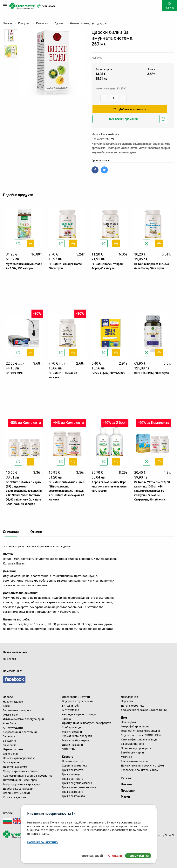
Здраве (8, 697)
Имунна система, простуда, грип (23, 719)
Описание (11, 532)
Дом (124, 718)
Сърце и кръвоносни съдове (21, 771)
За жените (9, 741)
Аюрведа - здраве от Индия (79, 714)
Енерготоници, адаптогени (20, 732)
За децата (9, 736)
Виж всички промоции (123, 119)
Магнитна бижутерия (75, 740)
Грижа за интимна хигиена (79, 787)
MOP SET (126, 757)
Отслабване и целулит (76, 697)
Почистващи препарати (136, 748)
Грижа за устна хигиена (77, 783)
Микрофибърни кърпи (135, 726)
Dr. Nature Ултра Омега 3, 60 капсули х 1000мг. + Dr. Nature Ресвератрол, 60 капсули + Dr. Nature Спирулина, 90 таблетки (152, 491)
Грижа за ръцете (72, 792)
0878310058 (49, 7)
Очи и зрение (11, 762)
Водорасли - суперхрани (77, 701)
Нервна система (13, 749)
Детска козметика (133, 706)
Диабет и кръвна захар (18, 789)
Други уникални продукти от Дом (142, 766)
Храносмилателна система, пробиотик (27, 776)
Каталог (126, 778)
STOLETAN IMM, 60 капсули (152, 373)
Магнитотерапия (73, 732)
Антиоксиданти (13, 728)
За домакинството (133, 744)
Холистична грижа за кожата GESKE (144, 710)
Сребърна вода (72, 727)
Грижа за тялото (73, 779)
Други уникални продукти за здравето (87, 723)
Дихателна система (15, 767)
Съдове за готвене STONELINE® (141, 735)
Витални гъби (71, 706)
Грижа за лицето (73, 774)
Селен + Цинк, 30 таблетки (108, 373)
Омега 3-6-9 (10, 715)
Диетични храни (72, 745)
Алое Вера (9, 723)
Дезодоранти (129, 697)
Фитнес (67, 719)
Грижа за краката (73, 796)
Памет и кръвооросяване (19, 758)
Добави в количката (130, 109)
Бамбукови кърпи (132, 752)
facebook (14, 679)
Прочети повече (102, 160)
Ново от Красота (73, 761)
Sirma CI (169, 835)
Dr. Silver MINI (14, 373)
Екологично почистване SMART (141, 770)
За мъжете (10, 745)
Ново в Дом (128, 722)
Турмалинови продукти (77, 736)
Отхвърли (115, 856)
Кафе (6, 706)
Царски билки (110, 134)
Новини (126, 784)
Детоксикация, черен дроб (20, 780)
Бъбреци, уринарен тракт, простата (26, 784)
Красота (68, 757)
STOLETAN (69, 749)
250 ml (110, 139)
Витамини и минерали (17, 710)
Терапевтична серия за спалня (140, 731)
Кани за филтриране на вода (139, 739)
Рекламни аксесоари (134, 761)
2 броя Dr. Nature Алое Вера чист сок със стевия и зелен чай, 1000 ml (109, 487)
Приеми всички (138, 856)
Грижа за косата (73, 770)
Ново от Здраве (13, 702)
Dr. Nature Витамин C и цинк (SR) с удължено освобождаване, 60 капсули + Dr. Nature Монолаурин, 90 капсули (66, 491)
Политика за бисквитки (43, 842)
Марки (125, 797)
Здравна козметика (75, 766)
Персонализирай (91, 856)
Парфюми (127, 701)
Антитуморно (71, 710)
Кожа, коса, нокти (14, 797)
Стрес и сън (10, 754)
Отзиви (36, 532)
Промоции (128, 791)
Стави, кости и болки (16, 793)
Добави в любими (164, 120)
